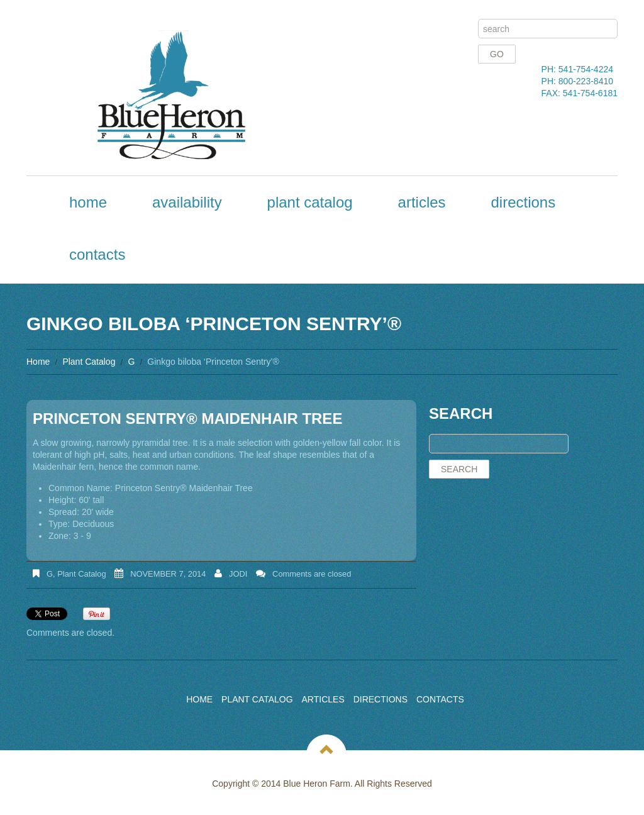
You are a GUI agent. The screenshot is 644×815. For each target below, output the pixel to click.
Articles (422, 202)
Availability (187, 202)
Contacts (97, 254)
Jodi (238, 574)
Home (88, 202)
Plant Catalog (310, 202)
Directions (523, 202)
